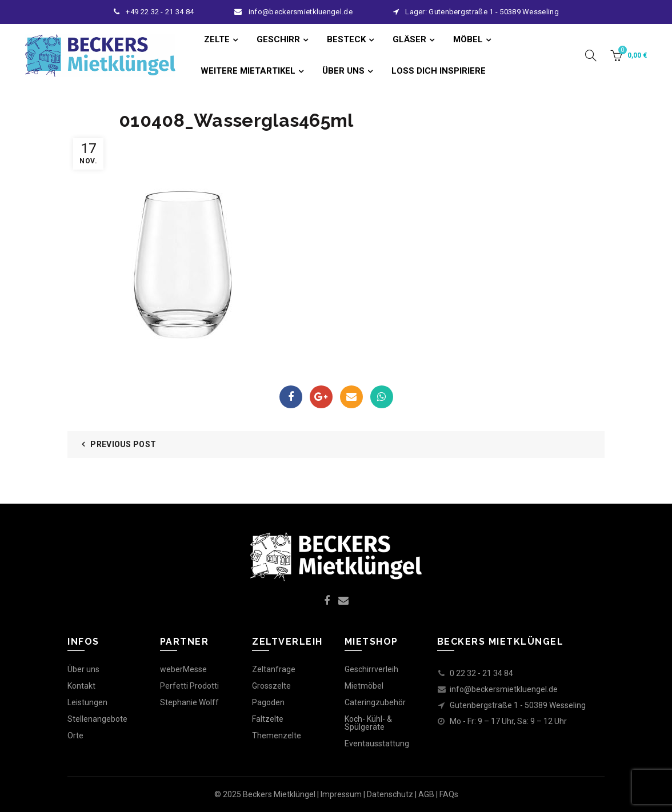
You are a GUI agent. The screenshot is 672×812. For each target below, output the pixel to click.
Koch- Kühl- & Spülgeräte (368, 723)
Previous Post (123, 444)
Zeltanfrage (274, 669)
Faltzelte (268, 719)
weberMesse (183, 669)
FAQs (449, 794)
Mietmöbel (364, 686)
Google (321, 397)
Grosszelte (271, 686)
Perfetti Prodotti (189, 686)
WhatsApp (382, 397)
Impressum (341, 794)
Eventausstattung (377, 743)
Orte (75, 735)
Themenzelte (277, 735)
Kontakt (81, 686)
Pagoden (268, 702)
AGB (426, 794)
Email (351, 397)
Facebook (291, 397)
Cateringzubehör (375, 702)
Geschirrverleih (371, 669)
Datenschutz (390, 794)
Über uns (83, 669)
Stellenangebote (97, 719)
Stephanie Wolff (189, 702)
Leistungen (87, 702)
